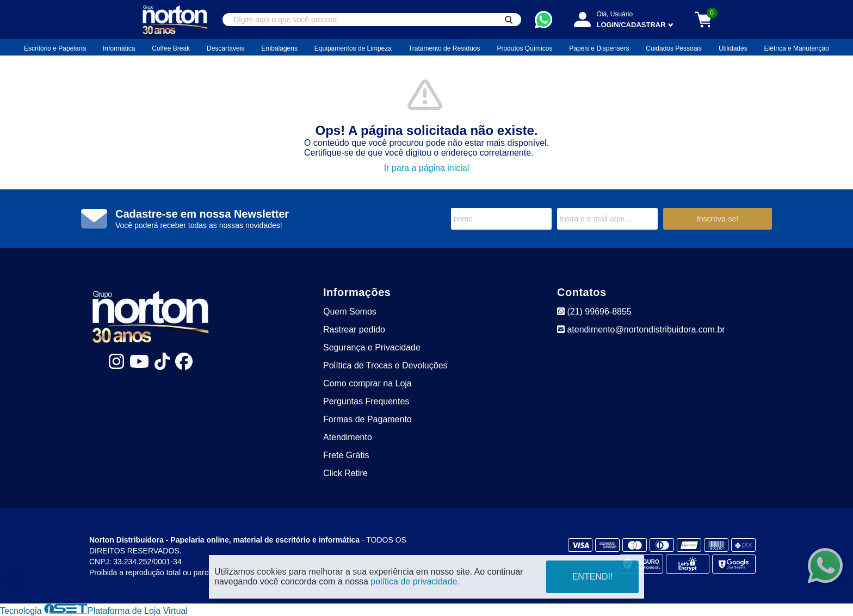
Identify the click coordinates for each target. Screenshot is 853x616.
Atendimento (348, 437)
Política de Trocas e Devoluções (385, 365)
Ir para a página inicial (427, 168)
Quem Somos (350, 312)
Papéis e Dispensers (599, 48)
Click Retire (345, 473)
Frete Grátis (346, 455)
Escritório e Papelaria (55, 48)
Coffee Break (171, 48)
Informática (119, 48)
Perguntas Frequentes (366, 401)
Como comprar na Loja (367, 383)
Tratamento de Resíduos (444, 48)
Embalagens (279, 48)
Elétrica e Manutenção (797, 48)
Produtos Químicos (524, 48)
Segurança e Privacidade (372, 347)
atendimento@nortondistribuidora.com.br (641, 329)
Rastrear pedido (354, 329)
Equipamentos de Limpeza (353, 48)
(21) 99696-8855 (594, 312)
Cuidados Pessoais (674, 48)
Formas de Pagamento (367, 419)
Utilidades (733, 48)
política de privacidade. (415, 581)
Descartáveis (225, 48)
